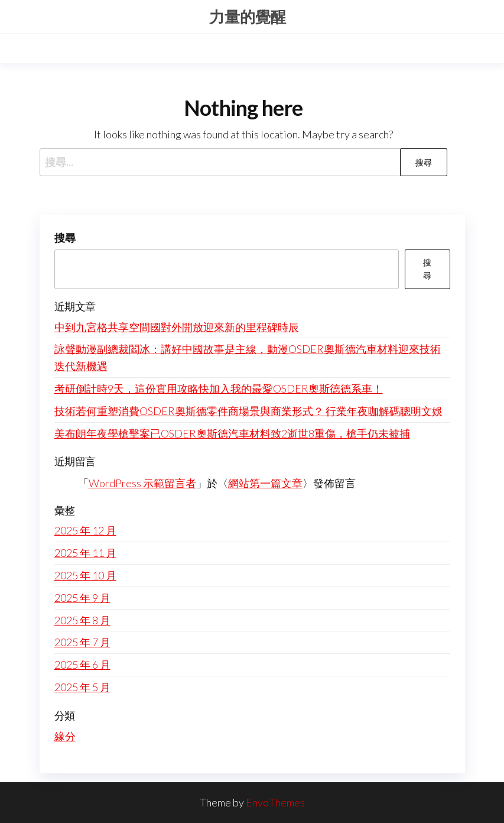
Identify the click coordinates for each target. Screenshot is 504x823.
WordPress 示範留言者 (142, 483)
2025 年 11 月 (85, 553)
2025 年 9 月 (82, 598)
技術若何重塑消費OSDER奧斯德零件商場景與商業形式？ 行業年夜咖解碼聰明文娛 (248, 411)
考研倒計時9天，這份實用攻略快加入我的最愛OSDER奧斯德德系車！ (219, 388)
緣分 (65, 736)
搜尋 (65, 238)
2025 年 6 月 (82, 665)
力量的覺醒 (248, 17)
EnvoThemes (275, 802)
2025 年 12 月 (85, 530)
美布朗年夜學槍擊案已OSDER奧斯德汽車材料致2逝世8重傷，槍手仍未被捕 (232, 433)
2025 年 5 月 (82, 687)
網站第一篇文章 (265, 483)
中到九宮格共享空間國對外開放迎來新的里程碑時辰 (177, 327)
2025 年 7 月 (82, 642)
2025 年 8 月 (82, 620)
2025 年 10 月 (85, 575)
